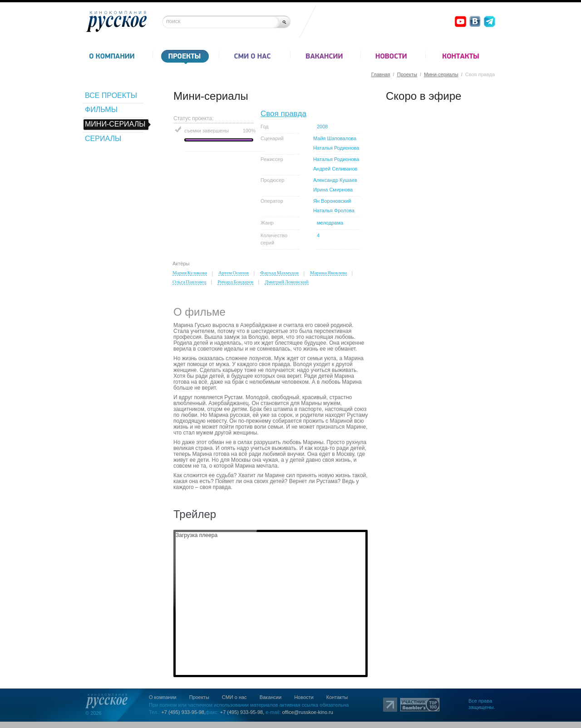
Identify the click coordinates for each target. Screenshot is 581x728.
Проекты (407, 74)
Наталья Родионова (336, 148)
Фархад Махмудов (279, 273)
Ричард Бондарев (235, 282)
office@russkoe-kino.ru (307, 712)
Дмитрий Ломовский (286, 282)
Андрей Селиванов (335, 169)
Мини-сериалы (441, 74)
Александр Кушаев (335, 180)
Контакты (337, 697)
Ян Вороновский (332, 201)
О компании (163, 697)
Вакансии (271, 697)
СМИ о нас (234, 697)
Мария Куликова (190, 273)
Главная (381, 74)
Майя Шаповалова (335, 138)
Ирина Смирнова (333, 190)
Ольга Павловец (189, 282)
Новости (304, 697)
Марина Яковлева (329, 273)
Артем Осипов (234, 273)
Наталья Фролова (334, 210)
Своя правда (283, 114)
